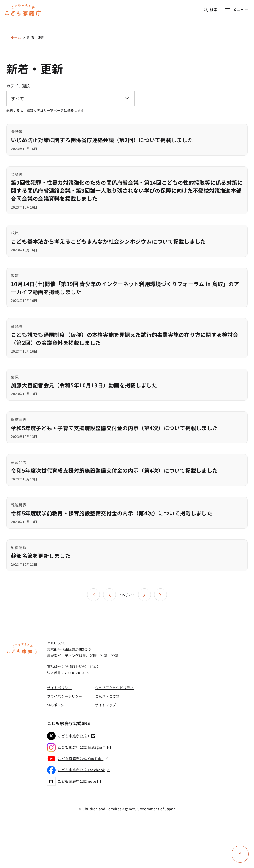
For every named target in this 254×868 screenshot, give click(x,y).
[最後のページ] (161, 595)
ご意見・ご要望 (107, 696)
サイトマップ (106, 705)
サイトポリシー (59, 688)
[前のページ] (110, 595)
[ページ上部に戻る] (240, 854)
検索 (211, 10)
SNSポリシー (57, 705)
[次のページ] (144, 595)
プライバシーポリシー (65, 696)
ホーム (16, 37)
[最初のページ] (93, 595)
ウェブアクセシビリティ (114, 688)
